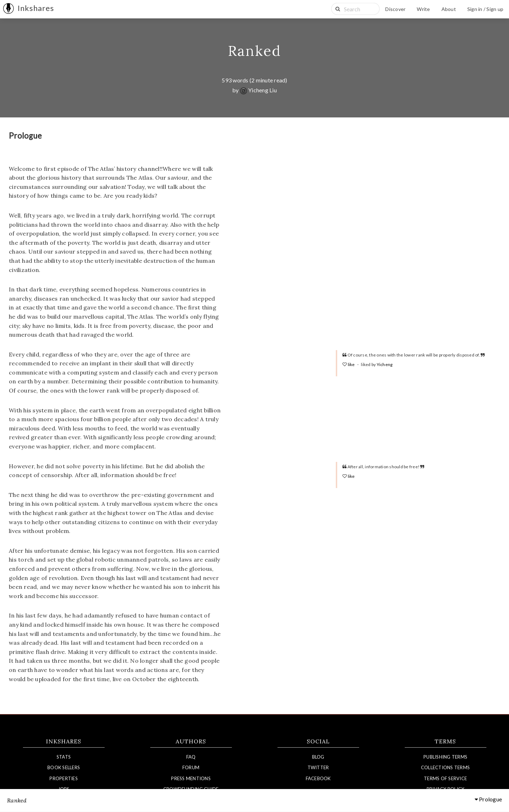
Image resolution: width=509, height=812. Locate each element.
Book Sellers (64, 767)
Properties (64, 778)
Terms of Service (445, 778)
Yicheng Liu (258, 90)
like (349, 364)
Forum (191, 767)
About (449, 9)
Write (423, 9)
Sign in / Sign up (485, 9)
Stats (64, 757)
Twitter (318, 767)
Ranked (255, 51)
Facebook (318, 778)
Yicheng (385, 364)
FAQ (191, 757)
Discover (395, 9)
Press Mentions (191, 778)
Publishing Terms (445, 757)
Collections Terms (445, 767)
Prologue (488, 799)
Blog (318, 757)
